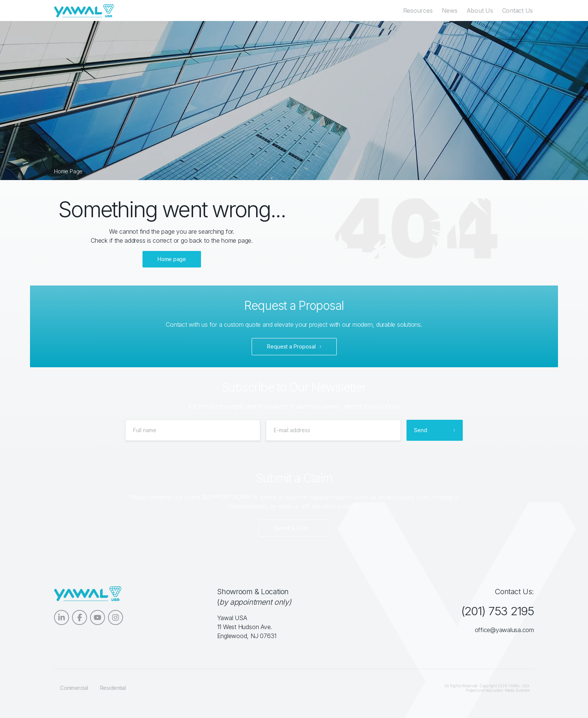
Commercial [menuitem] (74, 688)
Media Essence (517, 690)
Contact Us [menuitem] (518, 11)
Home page (172, 259)
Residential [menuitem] (113, 688)
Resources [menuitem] (419, 11)
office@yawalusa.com (504, 630)
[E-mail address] (333, 430)
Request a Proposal (291, 346)
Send (421, 430)
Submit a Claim (291, 528)
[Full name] (193, 430)
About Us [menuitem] (481, 11)
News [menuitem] (450, 11)
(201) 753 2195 (496, 611)
